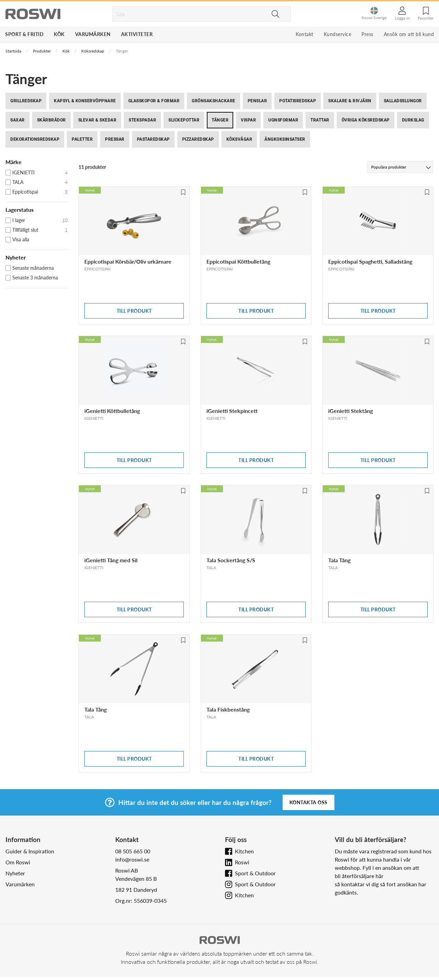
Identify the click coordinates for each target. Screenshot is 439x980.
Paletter (82, 139)
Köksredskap (93, 51)
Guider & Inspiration (30, 851)
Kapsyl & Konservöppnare (85, 101)
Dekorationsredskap (35, 139)
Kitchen (244, 851)
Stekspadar (142, 120)
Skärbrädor (51, 120)
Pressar (115, 139)
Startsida (13, 51)
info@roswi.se (132, 859)
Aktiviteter (137, 34)
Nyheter (15, 873)
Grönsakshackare (213, 101)
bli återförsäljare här (359, 876)
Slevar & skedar (97, 120)
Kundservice (338, 34)
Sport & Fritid (24, 34)
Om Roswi (18, 862)
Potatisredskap (298, 101)
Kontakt (305, 34)
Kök (59, 34)
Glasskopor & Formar (154, 101)
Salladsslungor (403, 101)
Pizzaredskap (198, 139)
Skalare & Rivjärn (350, 101)
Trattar (320, 120)
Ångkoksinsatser (285, 139)
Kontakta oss (309, 802)
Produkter (42, 51)
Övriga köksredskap (366, 120)
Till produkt (134, 311)
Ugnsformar (283, 120)
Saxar (17, 120)
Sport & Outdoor (255, 873)
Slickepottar (184, 120)
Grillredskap (26, 101)
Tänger (220, 120)
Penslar (257, 101)
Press (367, 34)
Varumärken (93, 34)
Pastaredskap (153, 139)
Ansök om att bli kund (409, 34)
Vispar (248, 120)
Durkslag (413, 120)
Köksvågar (239, 139)
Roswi (242, 862)
